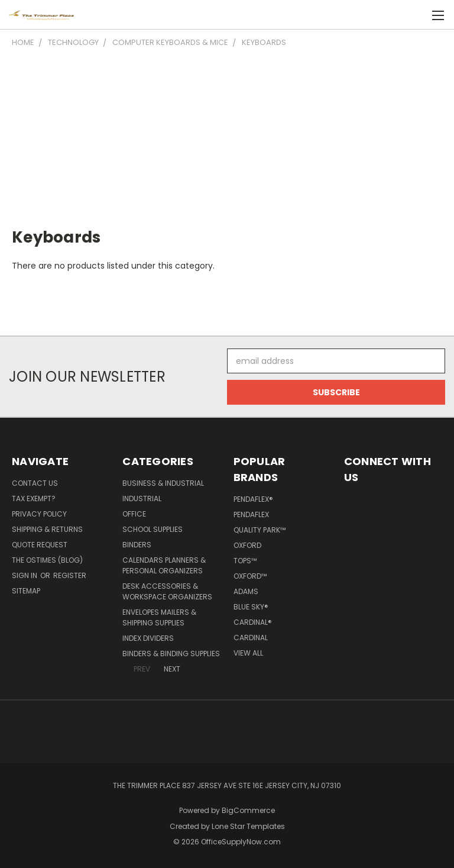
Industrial (142, 498)
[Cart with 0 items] (416, 15)
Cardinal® (253, 622)
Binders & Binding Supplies (171, 654)
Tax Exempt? (34, 498)
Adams (246, 591)
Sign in (25, 575)
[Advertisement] (227, 137)
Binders (137, 545)
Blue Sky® (251, 607)
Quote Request (40, 545)
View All (248, 653)
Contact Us (35, 483)
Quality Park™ (260, 530)
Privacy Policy (39, 514)
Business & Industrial (163, 483)
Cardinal (251, 638)
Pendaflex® (253, 499)
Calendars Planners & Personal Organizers (164, 565)
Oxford (247, 545)
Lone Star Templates (248, 826)
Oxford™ (250, 576)
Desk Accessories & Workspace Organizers (167, 591)
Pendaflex (251, 514)
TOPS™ (245, 561)
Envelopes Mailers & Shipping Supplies (159, 617)
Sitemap (26, 591)
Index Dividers (148, 638)
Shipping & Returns (47, 529)
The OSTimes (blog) (47, 560)
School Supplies (153, 529)
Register (70, 575)
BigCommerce (248, 810)
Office (134, 514)
